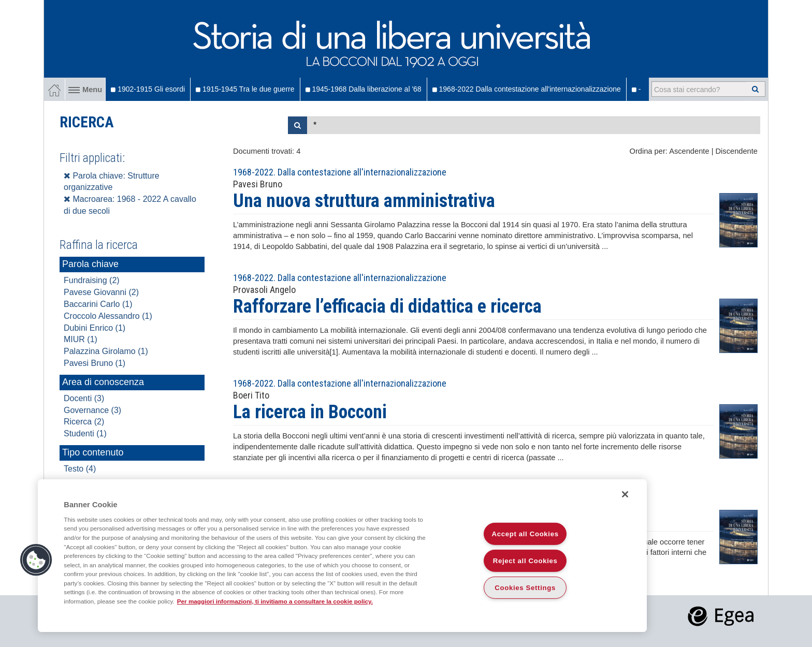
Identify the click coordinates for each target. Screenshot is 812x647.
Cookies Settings (525, 588)
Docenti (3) (84, 398)
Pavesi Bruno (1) (95, 363)
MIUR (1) (81, 339)
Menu (85, 90)
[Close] (625, 494)
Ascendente (689, 151)
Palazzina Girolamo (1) (106, 351)
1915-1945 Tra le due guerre (245, 89)
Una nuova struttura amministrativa (364, 201)
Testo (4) (80, 469)
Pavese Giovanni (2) (101, 292)
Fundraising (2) (92, 280)
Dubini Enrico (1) (95, 328)
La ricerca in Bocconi (310, 412)
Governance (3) (92, 410)
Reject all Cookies (525, 561)
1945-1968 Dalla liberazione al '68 (364, 89)
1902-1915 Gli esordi (148, 89)
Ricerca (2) (84, 422)
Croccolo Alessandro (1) (108, 316)
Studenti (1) (85, 433)
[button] (36, 560)
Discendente (737, 151)
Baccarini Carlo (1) (98, 304)
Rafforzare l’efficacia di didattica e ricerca (387, 306)
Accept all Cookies (525, 534)
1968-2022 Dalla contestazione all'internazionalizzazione (527, 89)
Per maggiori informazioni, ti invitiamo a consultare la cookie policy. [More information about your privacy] (275, 601)
